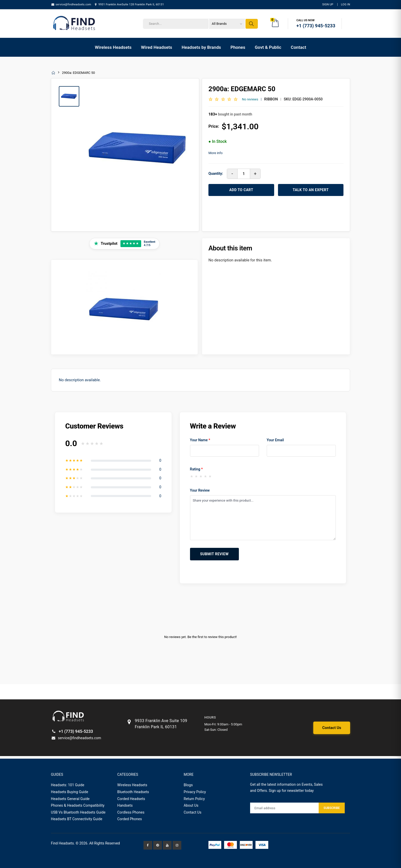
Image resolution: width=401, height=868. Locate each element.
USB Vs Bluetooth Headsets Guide (78, 812)
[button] (276, 24)
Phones (238, 47)
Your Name (200, 440)
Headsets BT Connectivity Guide (77, 819)
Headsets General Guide (70, 799)
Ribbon (271, 99)
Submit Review (214, 554)
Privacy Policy (195, 792)
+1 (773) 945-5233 (72, 731)
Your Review (200, 490)
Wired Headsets (157, 47)
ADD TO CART (241, 190)
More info (215, 153)
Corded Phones (130, 819)
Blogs (188, 785)
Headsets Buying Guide (70, 792)
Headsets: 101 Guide (68, 785)
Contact (298, 47)
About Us (191, 805)
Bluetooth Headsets (133, 792)
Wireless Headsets (113, 47)
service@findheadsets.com (71, 4)
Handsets (125, 805)
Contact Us (332, 728)
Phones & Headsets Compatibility (78, 805)
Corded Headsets (131, 799)
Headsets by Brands (201, 47)
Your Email (275, 440)
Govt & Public (268, 47)
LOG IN (346, 4)
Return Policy (194, 799)
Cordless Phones (131, 812)
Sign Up (328, 4)
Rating (196, 469)
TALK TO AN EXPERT (311, 190)
